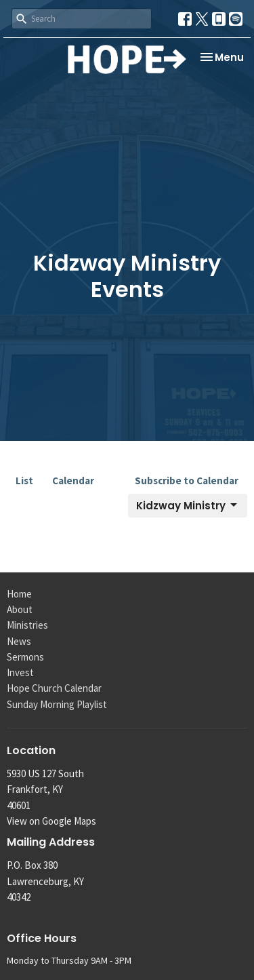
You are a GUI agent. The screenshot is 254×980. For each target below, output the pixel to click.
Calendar (73, 481)
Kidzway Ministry (188, 506)
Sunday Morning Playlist (57, 704)
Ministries (27, 625)
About (20, 609)
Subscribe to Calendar (187, 481)
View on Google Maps (51, 821)
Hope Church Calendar (54, 688)
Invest (20, 672)
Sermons (25, 657)
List (24, 481)
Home (19, 594)
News (19, 641)
